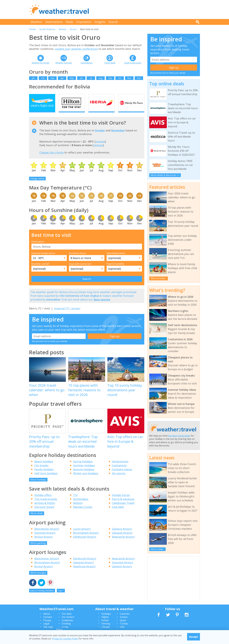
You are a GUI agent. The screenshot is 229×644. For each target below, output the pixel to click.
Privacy (47, 620)
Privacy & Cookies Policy (65, 639)
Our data (67, 614)
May (72, 78)
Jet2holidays (81, 504)
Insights (100, 22)
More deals (37, 518)
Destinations (54, 22)
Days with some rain (80, 269)
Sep (110, 78)
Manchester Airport (47, 534)
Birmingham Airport (86, 538)
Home (32, 29)
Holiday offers (43, 500)
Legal (46, 624)
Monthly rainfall (40, 269)
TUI (75, 500)
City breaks (41, 470)
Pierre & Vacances (123, 504)
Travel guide (110, 63)
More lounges (38, 578)
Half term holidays (46, 478)
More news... (158, 549)
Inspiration (84, 22)
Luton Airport (82, 534)
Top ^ (61, 596)
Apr (62, 78)
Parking (106, 624)
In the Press (62, 628)
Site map (48, 627)
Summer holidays (84, 470)
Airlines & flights (45, 508)
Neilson (78, 508)
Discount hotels (44, 512)
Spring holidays (83, 466)
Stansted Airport (45, 538)
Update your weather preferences (76, 49)
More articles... (159, 278)
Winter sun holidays (86, 478)
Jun (81, 78)
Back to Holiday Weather (42, 596)
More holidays (38, 485)
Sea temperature (116, 258)
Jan (33, 78)
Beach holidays (44, 466)
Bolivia (63, 29)
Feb (43, 78)
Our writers (68, 617)
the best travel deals (179, 436)
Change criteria (37, 184)
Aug (100, 78)
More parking (38, 548)
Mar (52, 78)
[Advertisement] (147, 10)
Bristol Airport (44, 542)
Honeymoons (120, 466)
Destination (38, 247)
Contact (48, 617)
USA (122, 627)
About (47, 614)
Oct (120, 78)
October (100, 135)
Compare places (122, 474)
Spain (123, 620)
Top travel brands (46, 504)
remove (100, 146)
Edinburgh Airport (85, 542)
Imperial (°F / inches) (67, 313)
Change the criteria (51, 158)
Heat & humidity (115, 269)
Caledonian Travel (123, 508)
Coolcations (119, 470)
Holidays (106, 614)
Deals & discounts (133, 63)
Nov (129, 78)
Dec (139, 78)
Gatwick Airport (122, 534)
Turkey (124, 624)
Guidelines (67, 620)
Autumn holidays (84, 474)
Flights (105, 617)
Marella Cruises (83, 512)
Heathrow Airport (84, 572)
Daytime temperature (43, 258)
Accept (194, 637)
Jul (91, 78)
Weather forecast (64, 63)
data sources (102, 304)
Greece (124, 617)
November (118, 135)
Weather (36, 22)
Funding (66, 624)
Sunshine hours (78, 258)
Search (113, 22)
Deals (69, 22)
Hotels (105, 620)
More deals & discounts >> (165, 175)
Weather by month (41, 63)
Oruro (73, 29)
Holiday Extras (121, 500)
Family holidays (44, 474)
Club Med (118, 512)
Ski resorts (119, 478)
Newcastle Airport (123, 542)
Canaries (125, 614)
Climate (106, 627)
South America (47, 29)
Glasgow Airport (122, 538)
